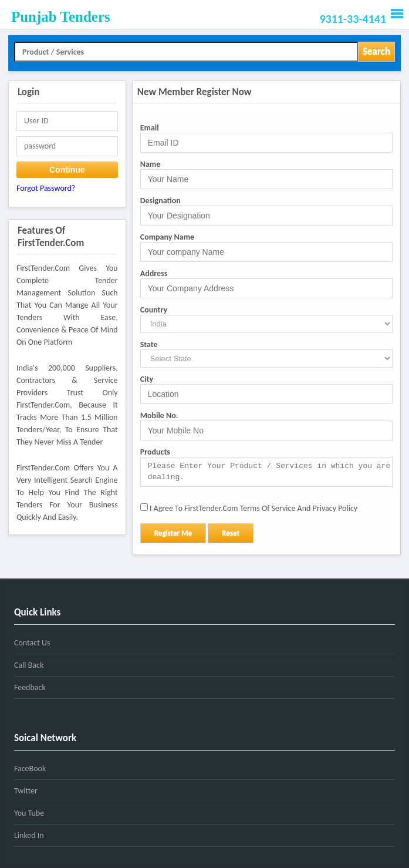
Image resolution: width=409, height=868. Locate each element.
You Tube (29, 813)
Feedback (30, 687)
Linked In (29, 835)
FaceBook (30, 768)
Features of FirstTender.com (51, 237)
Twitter (26, 791)
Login (28, 92)
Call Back (29, 665)
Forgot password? (46, 188)
